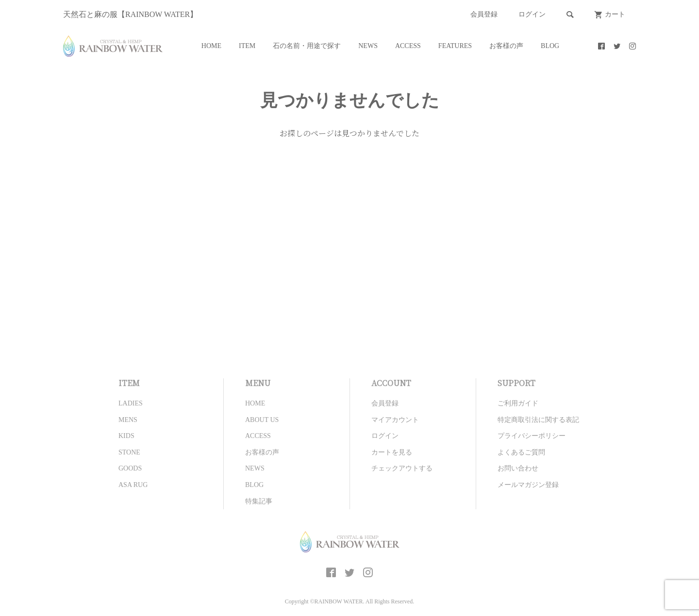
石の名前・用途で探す (307, 46)
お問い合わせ (518, 468)
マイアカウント (395, 420)
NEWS (368, 46)
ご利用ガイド (518, 403)
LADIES (131, 403)
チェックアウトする (402, 468)
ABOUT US (262, 420)
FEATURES (455, 46)
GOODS (130, 468)
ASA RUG (133, 485)
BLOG (550, 46)
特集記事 (259, 501)
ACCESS (408, 46)
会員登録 (484, 14)
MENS (128, 420)
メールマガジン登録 (528, 485)
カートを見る (392, 452)
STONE (129, 452)
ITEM (247, 46)
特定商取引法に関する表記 (538, 420)
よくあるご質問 (521, 452)
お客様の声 (506, 46)
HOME (211, 46)
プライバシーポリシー (532, 436)
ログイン (532, 14)
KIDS (126, 436)
